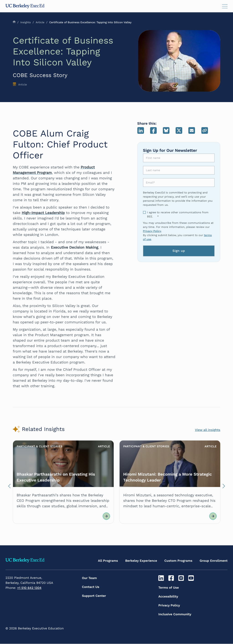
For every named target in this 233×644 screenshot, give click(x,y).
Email (192, 130)
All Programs (108, 561)
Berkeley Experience (141, 561)
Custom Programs (178, 561)
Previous (9, 487)
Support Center (94, 596)
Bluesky (166, 130)
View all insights (208, 430)
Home (14, 22)
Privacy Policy (152, 231)
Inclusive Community (175, 614)
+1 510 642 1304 (29, 588)
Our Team (90, 578)
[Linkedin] (162, 578)
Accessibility (168, 597)
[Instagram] (182, 578)
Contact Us (91, 587)
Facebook (153, 130)
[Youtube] (192, 578)
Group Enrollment (214, 561)
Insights (26, 22)
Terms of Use (169, 588)
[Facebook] (172, 578)
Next (224, 487)
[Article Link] (63, 482)
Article (40, 22)
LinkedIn (141, 130)
